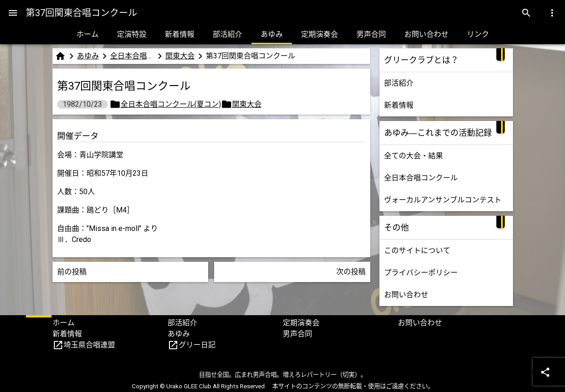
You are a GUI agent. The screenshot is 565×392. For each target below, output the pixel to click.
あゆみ (272, 34)
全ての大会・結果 (414, 156)
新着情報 (180, 34)
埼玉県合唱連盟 (89, 345)
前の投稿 (72, 272)
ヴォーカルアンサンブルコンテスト (443, 200)
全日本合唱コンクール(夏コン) (132, 56)
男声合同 (371, 34)
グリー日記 (197, 345)
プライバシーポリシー (421, 273)
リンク (478, 34)
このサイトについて (417, 251)
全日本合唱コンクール (421, 178)
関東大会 (180, 56)
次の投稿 (351, 272)
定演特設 (132, 34)
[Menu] (13, 13)
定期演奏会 (320, 34)
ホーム (87, 34)
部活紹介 (227, 34)
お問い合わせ (426, 34)
